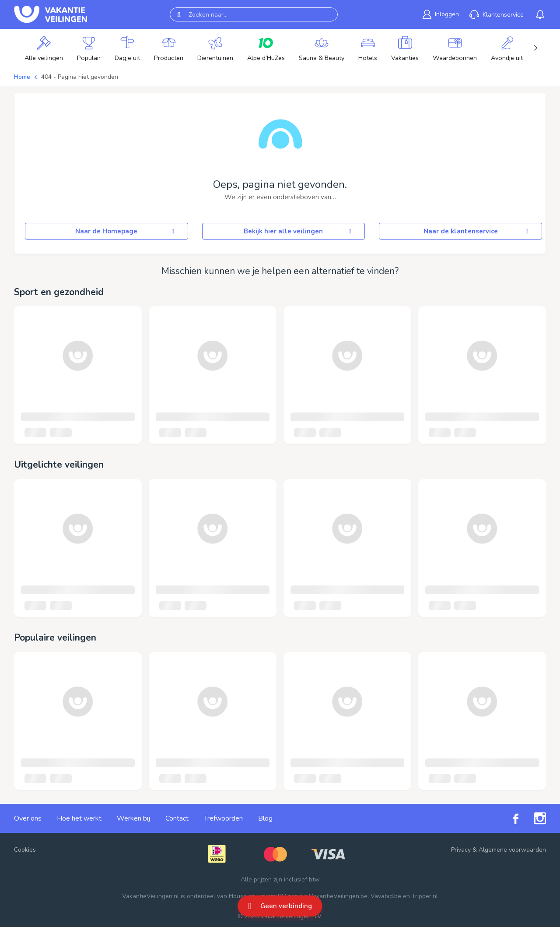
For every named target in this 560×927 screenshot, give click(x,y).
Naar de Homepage (126, 231)
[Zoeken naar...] (254, 14)
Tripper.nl (425, 896)
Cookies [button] (25, 850)
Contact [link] (177, 818)
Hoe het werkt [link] (79, 818)
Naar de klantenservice (477, 231)
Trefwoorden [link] (223, 818)
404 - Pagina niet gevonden (80, 77)
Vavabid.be (386, 896)
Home (22, 77)
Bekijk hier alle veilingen (299, 231)
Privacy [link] (461, 850)
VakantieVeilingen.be (338, 896)
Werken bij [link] (133, 818)
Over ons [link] (28, 818)
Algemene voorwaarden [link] (512, 850)
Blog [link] (265, 818)
